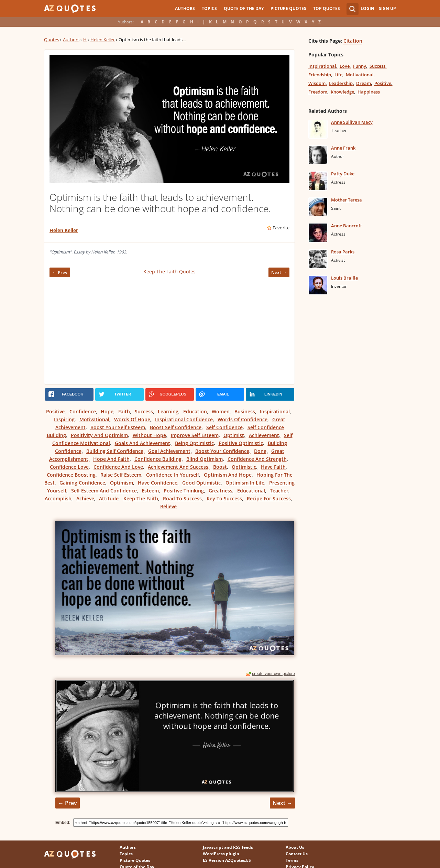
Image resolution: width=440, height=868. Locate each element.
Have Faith (273, 467)
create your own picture (273, 674)
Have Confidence (158, 483)
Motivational (94, 419)
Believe (168, 506)
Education (195, 411)
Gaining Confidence (82, 483)
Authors (185, 8)
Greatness (221, 491)
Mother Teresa (346, 200)
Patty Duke (343, 174)
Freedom (318, 92)
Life (338, 75)
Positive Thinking (184, 491)
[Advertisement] (169, 333)
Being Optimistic (194, 443)
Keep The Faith (141, 498)
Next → (279, 272)
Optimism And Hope (228, 475)
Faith (124, 411)
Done (260, 451)
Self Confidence (224, 427)
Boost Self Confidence (176, 427)
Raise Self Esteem (121, 475)
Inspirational (275, 411)
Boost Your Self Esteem (118, 427)
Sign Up (387, 8)
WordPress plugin (221, 854)
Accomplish (58, 498)
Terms (292, 860)
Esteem (150, 491)
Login (367, 8)
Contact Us (297, 854)
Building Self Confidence (115, 451)
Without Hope (149, 435)
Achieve (85, 498)
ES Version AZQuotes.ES (227, 860)
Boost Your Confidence (222, 451)
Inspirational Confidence (184, 419)
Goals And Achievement (142, 443)
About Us (295, 847)
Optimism (122, 483)
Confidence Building (158, 459)
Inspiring (64, 419)
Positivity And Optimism (99, 435)
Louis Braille (344, 278)
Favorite (281, 228)
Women (221, 411)
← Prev (60, 272)
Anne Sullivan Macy (352, 122)
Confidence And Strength (257, 459)
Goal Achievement (169, 451)
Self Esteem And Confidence (104, 491)
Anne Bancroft (346, 226)
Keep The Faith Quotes (169, 272)
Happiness (369, 92)
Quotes (52, 40)
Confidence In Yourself (173, 475)
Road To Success (182, 498)
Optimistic (244, 467)
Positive (55, 411)
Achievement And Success (178, 467)
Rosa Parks (343, 252)
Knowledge (342, 92)
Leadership (341, 83)
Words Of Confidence (243, 419)
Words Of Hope (132, 419)
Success (144, 411)
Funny (360, 66)
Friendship (320, 75)
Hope (107, 411)
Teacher (279, 491)
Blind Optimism (205, 459)
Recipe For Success (269, 498)
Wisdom (317, 83)
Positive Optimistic (241, 443)
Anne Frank (343, 148)
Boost (220, 467)
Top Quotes (327, 8)
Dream (364, 83)
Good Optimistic (201, 483)
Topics (209, 8)
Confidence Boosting (71, 475)
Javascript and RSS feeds (228, 847)
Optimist (234, 435)
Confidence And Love (118, 467)
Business (245, 411)
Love (345, 66)
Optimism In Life (245, 483)
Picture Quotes (288, 8)
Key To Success (224, 498)
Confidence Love (69, 467)
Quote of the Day (244, 8)
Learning (168, 411)
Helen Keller (103, 40)
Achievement (264, 435)
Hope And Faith (111, 459)
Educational (251, 491)
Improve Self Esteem (195, 435)
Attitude (109, 498)
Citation (353, 41)
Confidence (83, 411)
